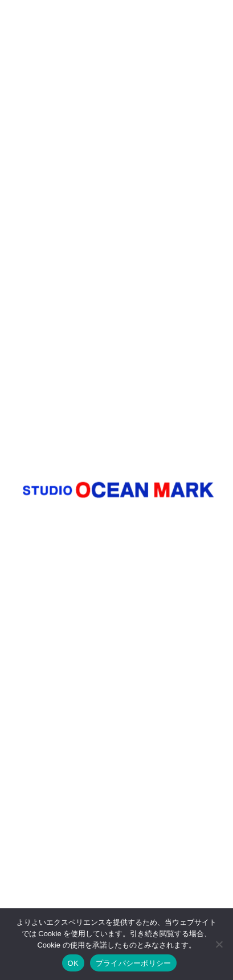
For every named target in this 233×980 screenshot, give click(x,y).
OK (73, 963)
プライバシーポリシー (134, 963)
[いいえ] (219, 944)
